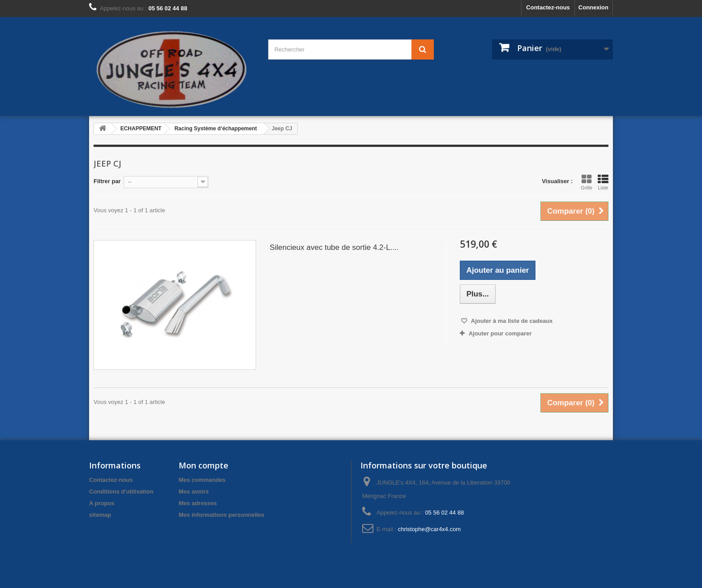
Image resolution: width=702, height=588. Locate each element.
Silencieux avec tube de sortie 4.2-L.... (334, 247)
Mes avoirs (194, 491)
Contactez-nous (548, 7)
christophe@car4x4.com (429, 529)
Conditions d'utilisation (121, 491)
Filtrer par (107, 181)
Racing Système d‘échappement (216, 129)
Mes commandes (202, 480)
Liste (603, 182)
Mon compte (203, 465)
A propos (102, 503)
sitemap (100, 515)
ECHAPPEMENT (141, 129)
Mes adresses (198, 503)
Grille (586, 182)
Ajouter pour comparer (500, 333)
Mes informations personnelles (221, 515)
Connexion (593, 7)
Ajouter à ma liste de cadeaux (511, 321)
